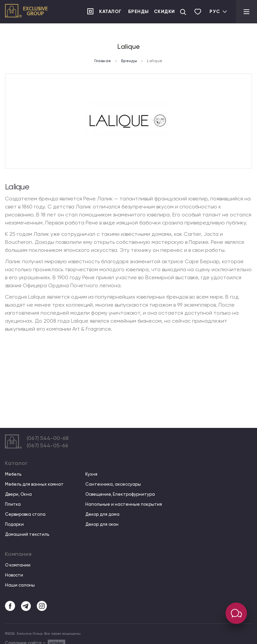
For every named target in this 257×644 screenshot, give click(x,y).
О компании (18, 565)
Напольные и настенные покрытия (124, 504)
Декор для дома (102, 514)
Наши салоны (20, 585)
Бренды (139, 12)
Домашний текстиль (27, 534)
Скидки (164, 12)
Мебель (13, 474)
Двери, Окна (18, 494)
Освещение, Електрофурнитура (120, 494)
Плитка (13, 504)
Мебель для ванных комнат (34, 484)
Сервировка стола (25, 514)
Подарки (14, 524)
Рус (219, 12)
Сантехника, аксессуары (113, 484)
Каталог (110, 12)
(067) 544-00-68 (48, 438)
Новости (14, 575)
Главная (103, 61)
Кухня (91, 474)
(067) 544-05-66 (48, 445)
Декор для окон (102, 524)
